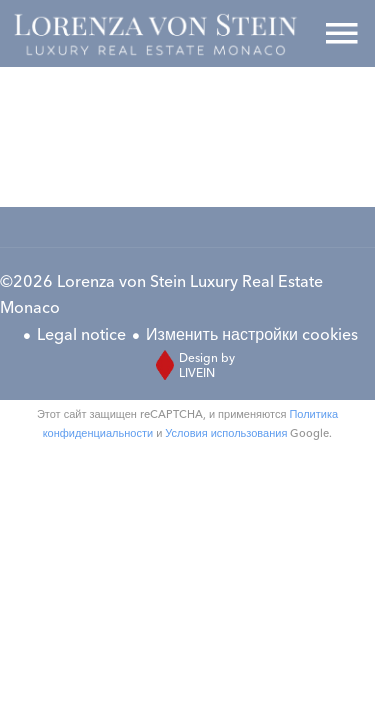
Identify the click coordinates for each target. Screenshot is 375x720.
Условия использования (226, 433)
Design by (190, 365)
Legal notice (81, 334)
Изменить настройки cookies (252, 334)
